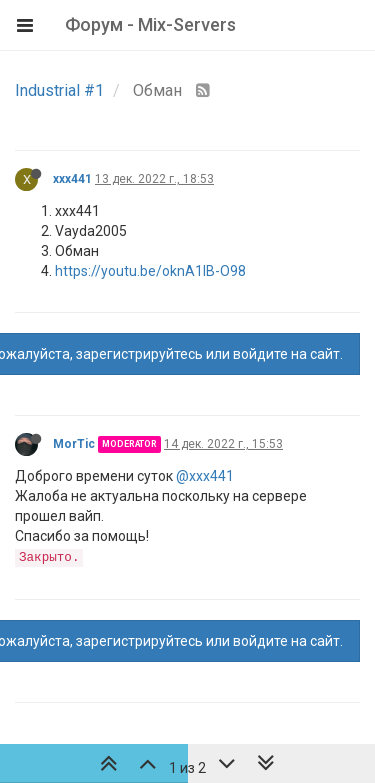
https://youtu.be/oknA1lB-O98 (150, 271)
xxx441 (72, 179)
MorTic (74, 444)
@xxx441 (205, 476)
